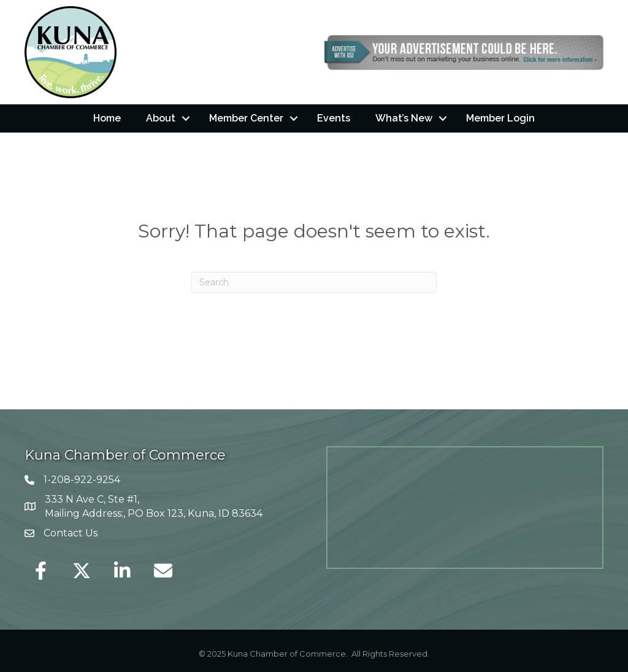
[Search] (314, 282)
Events (334, 118)
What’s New (404, 118)
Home (107, 118)
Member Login (500, 118)
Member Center (246, 118)
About (161, 118)
